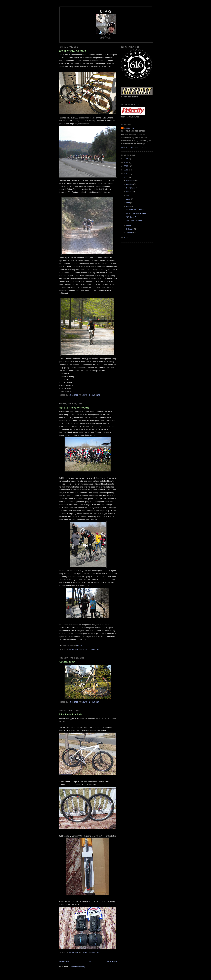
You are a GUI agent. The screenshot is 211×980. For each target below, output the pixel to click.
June (128, 199)
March (129, 225)
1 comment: (94, 702)
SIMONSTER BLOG (106, 20)
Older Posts (112, 961)
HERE (80, 645)
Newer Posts (64, 961)
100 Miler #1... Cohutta (72, 51)
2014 (126, 159)
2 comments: (95, 649)
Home (88, 961)
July (128, 195)
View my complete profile (134, 147)
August (129, 192)
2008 (126, 237)
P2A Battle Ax (67, 662)
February (130, 229)
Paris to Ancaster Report (74, 408)
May (128, 203)
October (130, 184)
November (131, 180)
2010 (126, 174)
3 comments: (95, 952)
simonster (129, 128)
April (128, 206)
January (130, 233)
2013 (126, 162)
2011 (126, 170)
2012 (126, 166)
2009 (126, 177)
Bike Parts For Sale (70, 715)
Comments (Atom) (77, 966)
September (131, 188)
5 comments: (95, 395)
